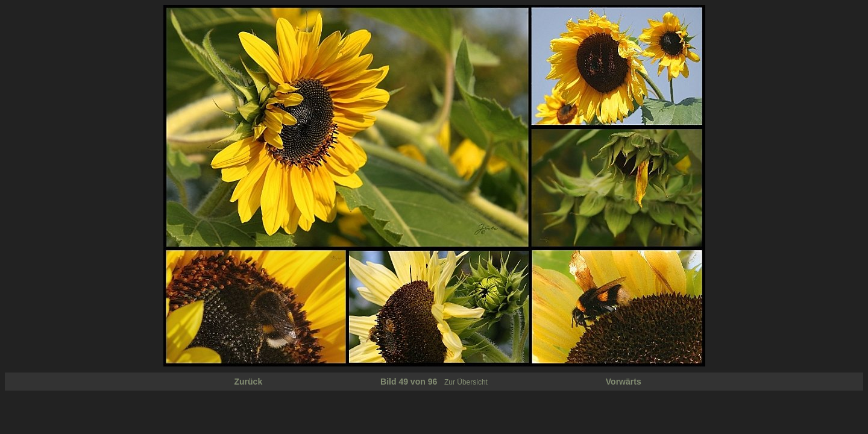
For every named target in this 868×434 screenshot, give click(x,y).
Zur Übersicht (466, 382)
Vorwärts (624, 382)
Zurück (249, 382)
